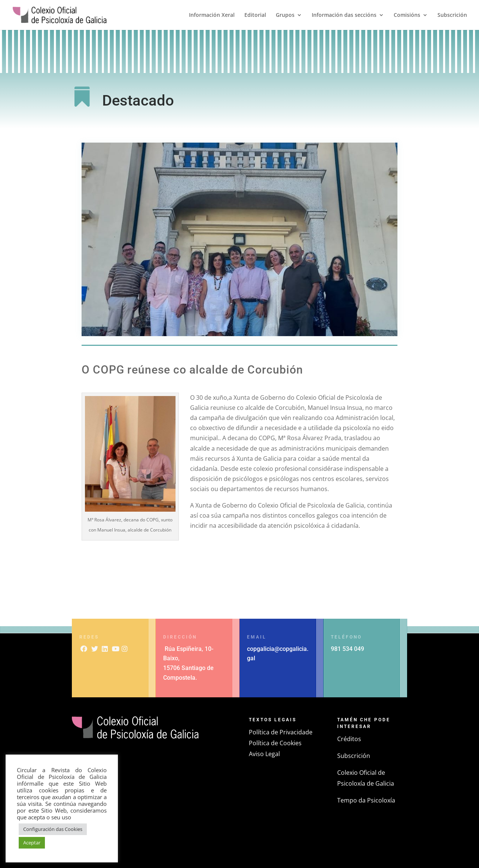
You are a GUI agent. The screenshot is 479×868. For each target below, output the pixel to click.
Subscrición (452, 15)
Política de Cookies (275, 743)
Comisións (407, 15)
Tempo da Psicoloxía (366, 800)
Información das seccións (344, 15)
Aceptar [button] (32, 843)
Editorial (255, 15)
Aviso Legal (264, 754)
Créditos (349, 739)
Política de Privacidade (281, 732)
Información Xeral (212, 15)
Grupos (285, 15)
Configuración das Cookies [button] (53, 829)
